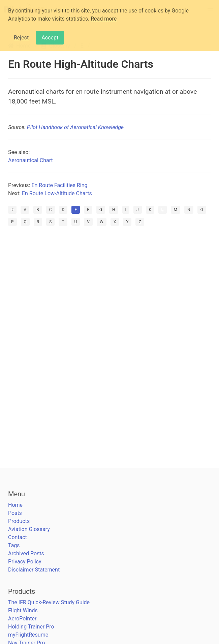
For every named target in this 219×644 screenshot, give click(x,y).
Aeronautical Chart (30, 160)
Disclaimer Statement (34, 570)
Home (15, 505)
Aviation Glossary (29, 529)
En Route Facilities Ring (59, 185)
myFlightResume (28, 635)
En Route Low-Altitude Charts (57, 193)
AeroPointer (22, 619)
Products (19, 521)
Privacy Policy (25, 562)
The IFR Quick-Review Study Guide (49, 602)
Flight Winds (23, 610)
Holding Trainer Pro (31, 627)
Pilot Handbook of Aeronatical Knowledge (75, 127)
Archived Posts (26, 553)
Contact (18, 537)
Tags (14, 545)
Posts (15, 513)
